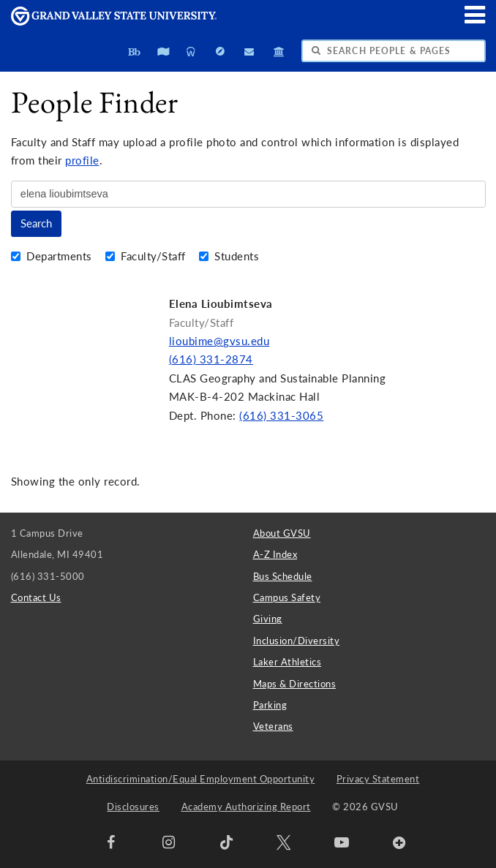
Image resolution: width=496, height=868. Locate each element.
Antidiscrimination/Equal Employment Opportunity (201, 779)
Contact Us (36, 597)
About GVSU (282, 533)
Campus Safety (287, 597)
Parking (270, 705)
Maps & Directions (295, 684)
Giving (268, 619)
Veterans (273, 726)
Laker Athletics (288, 662)
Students (229, 256)
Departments (53, 256)
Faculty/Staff (147, 256)
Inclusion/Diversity (297, 641)
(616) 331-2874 (211, 359)
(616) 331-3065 (281, 416)
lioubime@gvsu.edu (219, 341)
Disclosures (133, 807)
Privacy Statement (378, 779)
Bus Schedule (283, 576)
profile (82, 161)
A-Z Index (275, 554)
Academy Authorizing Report (246, 807)
